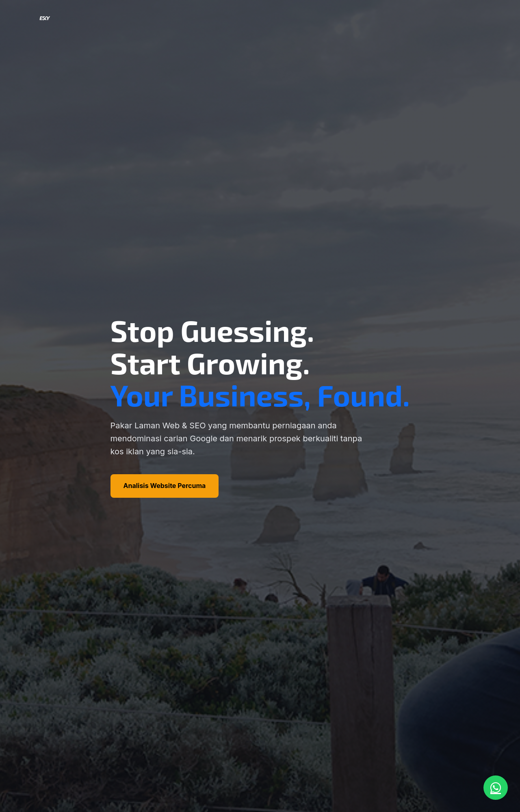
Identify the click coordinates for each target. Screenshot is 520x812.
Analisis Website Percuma (165, 486)
